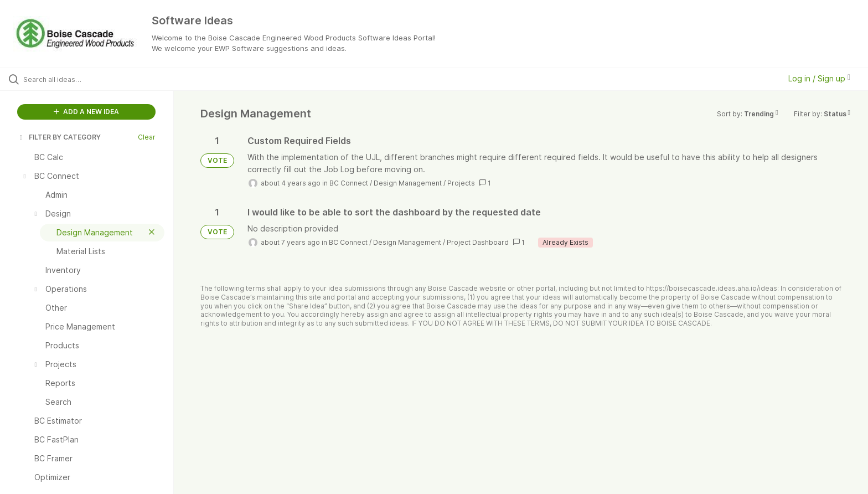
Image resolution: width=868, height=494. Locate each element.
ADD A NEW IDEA (86, 112)
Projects (461, 183)
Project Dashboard (478, 242)
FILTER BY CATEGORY (59, 137)
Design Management (408, 183)
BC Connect (349, 183)
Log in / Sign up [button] (819, 78)
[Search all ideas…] (101, 79)
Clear (147, 137)
